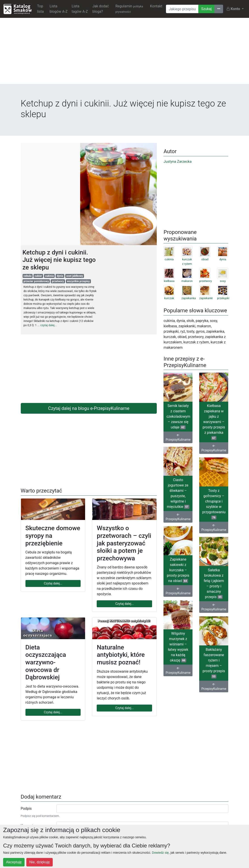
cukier (38, 276)
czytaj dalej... (49, 325)
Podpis (26, 809)
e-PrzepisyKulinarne (178, 437)
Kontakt (156, 6)
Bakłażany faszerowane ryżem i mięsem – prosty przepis (214, 663)
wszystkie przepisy (78, 281)
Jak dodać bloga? (101, 9)
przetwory (58, 281)
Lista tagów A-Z (80, 9)
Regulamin (129, 9)
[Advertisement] (124, 53)
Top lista (40, 9)
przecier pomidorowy (36, 281)
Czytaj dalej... (53, 583)
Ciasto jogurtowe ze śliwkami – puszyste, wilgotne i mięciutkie (178, 493)
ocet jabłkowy (75, 276)
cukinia (49, 276)
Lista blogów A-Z (59, 9)
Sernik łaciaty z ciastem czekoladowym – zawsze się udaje (178, 416)
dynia (60, 276)
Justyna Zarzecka (177, 162)
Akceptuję (14, 862)
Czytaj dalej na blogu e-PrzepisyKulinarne (89, 408)
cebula (27, 276)
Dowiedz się (160, 853)
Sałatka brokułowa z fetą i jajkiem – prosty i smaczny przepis (214, 583)
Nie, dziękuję (40, 862)
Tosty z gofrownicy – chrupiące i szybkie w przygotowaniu (214, 504)
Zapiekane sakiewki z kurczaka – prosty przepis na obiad (178, 570)
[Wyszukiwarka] (182, 9)
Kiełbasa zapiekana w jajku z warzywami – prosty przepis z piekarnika (214, 422)
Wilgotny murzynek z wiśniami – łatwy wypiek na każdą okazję (178, 647)
